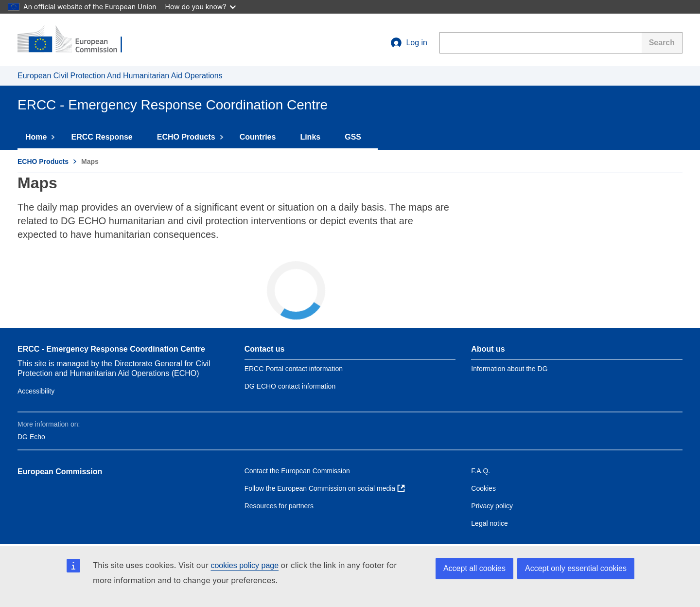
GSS (357, 137)
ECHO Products (191, 137)
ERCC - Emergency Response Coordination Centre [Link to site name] (111, 349)
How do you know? (201, 7)
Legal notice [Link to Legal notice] (490, 523)
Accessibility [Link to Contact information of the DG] (36, 391)
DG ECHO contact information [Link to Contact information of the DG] (290, 386)
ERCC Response (106, 137)
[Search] (662, 43)
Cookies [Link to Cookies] (483, 488)
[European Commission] (76, 40)
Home (40, 137)
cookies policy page (245, 565)
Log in (409, 43)
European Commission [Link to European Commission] (60, 472)
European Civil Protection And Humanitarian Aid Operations (120, 76)
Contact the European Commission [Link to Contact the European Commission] (297, 471)
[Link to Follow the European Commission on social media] (325, 488)
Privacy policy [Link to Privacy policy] (492, 506)
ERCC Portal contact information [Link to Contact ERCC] (294, 369)
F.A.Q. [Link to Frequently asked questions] (481, 471)
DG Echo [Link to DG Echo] (31, 437)
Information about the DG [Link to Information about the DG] (509, 369)
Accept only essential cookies (576, 568)
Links (315, 137)
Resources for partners (279, 506)
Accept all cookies (474, 568)
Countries (262, 137)
